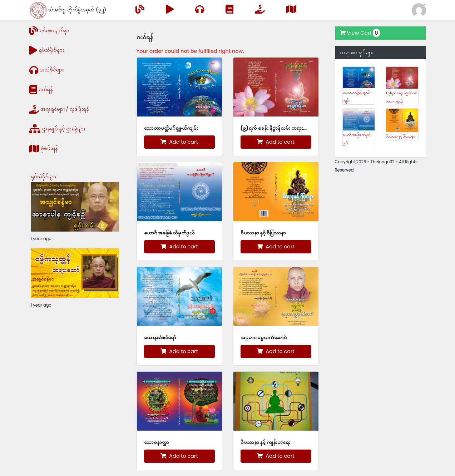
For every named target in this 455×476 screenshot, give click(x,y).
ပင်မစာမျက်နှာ (49, 31)
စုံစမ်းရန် (44, 148)
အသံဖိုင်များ (46, 70)
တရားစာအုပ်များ (357, 53)
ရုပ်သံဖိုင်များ (47, 50)
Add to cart (179, 142)
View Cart (360, 33)
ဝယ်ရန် (41, 90)
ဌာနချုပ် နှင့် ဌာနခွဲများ (57, 129)
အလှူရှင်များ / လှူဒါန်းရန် (59, 109)
